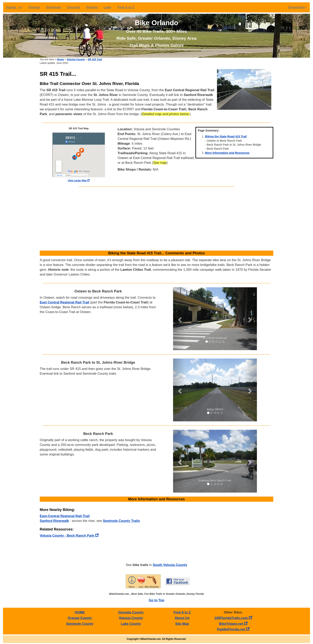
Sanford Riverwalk (54, 521)
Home (60, 59)
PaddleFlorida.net (233, 629)
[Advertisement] (156, 219)
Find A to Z (126, 7)
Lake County (131, 624)
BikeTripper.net (233, 624)
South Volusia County (170, 565)
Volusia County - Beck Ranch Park (69, 536)
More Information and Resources (227, 153)
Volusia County (76, 59)
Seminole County (80, 624)
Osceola (73, 7)
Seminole (54, 7)
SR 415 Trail (95, 59)
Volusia (92, 7)
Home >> (14, 7)
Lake (107, 7)
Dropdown (298, 7)
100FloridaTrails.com (233, 618)
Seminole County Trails (121, 521)
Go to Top (156, 600)
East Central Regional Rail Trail (64, 302)
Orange (34, 7)
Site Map (182, 624)
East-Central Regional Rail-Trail (65, 516)
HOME (80, 612)
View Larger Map (79, 181)
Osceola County (131, 612)
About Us (182, 618)
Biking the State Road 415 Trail (226, 136)
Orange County (80, 618)
